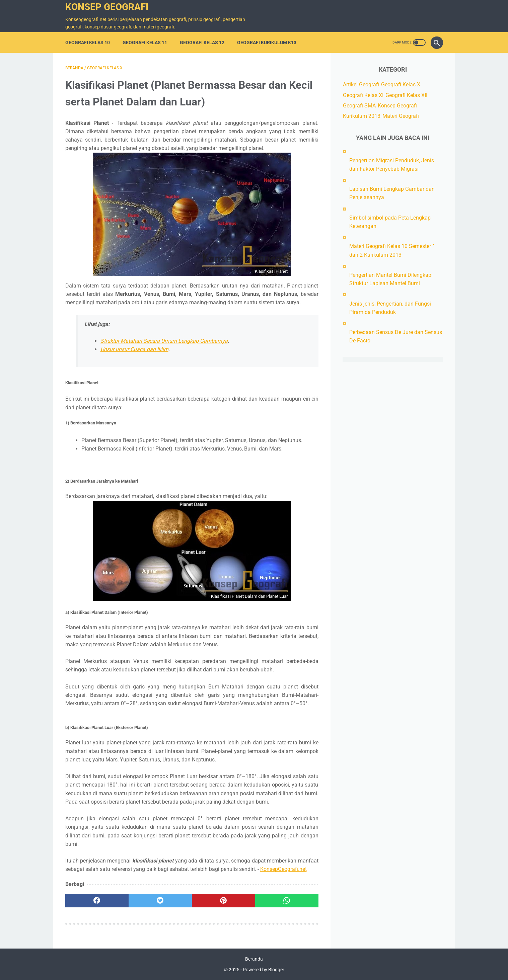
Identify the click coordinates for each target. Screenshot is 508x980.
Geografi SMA (359, 106)
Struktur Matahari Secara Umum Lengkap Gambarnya (164, 341)
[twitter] (160, 901)
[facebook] (97, 901)
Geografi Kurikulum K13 (267, 43)
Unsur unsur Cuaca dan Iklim (134, 349)
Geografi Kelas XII (406, 95)
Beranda (254, 959)
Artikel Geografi (361, 85)
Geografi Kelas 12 (202, 43)
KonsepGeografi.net (283, 869)
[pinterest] (224, 901)
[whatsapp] (287, 901)
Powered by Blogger (264, 970)
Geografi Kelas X (401, 85)
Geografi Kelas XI (363, 95)
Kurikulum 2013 (362, 116)
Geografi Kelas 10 (88, 43)
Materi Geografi (401, 116)
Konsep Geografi (107, 7)
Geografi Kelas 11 (145, 43)
